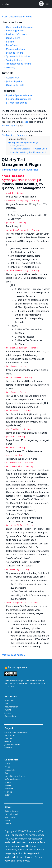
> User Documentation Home (17, 17)
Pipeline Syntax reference (19, 95)
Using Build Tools (15, 85)
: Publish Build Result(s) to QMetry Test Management (29, 149)
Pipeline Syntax (10, 126)
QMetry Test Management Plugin (24, 142)
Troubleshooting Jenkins (19, 64)
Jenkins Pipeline (14, 81)
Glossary (11, 67)
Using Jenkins (13, 38)
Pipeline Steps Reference (14, 135)
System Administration (18, 56)
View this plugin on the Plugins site (20, 170)
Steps (25, 122)
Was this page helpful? (13, 655)
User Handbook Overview (19, 27)
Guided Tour (12, 78)
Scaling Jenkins (14, 60)
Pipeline (10, 42)
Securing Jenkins (15, 53)
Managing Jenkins (15, 49)
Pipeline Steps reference (19, 99)
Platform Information (17, 34)
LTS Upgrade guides (17, 103)
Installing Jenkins (15, 31)
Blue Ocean (12, 45)
